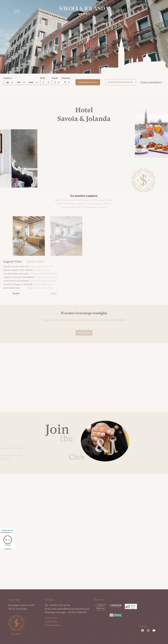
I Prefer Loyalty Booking (151, 83)
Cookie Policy (51, 623)
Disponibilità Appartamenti (121, 83)
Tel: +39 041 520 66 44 (57, 606)
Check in (8, 79)
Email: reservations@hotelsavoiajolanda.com (67, 610)
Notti (43, 79)
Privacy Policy (51, 619)
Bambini (66, 79)
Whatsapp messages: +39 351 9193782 (66, 613)
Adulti (55, 79)
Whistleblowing (52, 626)
